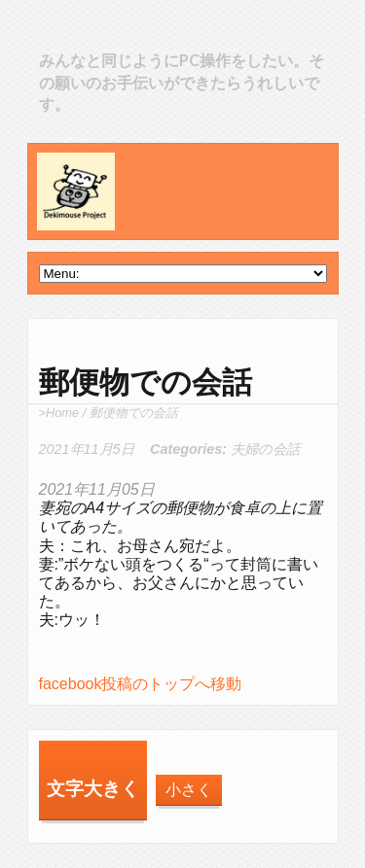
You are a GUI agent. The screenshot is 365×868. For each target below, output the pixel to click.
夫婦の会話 (265, 449)
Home (62, 413)
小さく (189, 790)
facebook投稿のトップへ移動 (141, 684)
